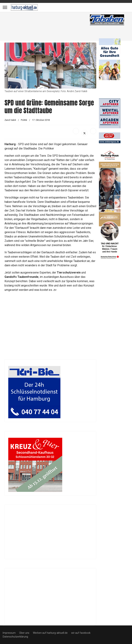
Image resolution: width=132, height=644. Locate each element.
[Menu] (5, 7)
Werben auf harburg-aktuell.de (50, 633)
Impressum (9, 633)
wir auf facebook (81, 633)
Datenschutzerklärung (15, 637)
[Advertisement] (55, 27)
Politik (24, 120)
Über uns (24, 633)
